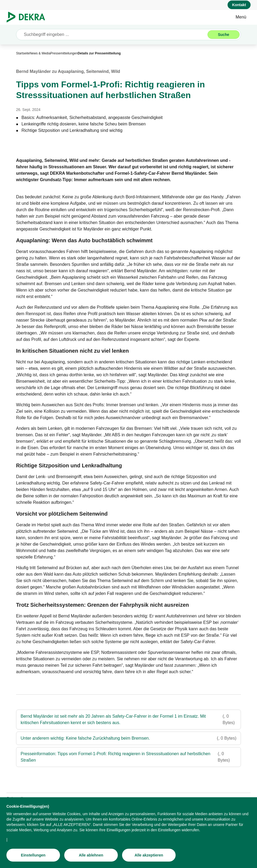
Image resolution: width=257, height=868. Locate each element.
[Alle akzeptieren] (149, 858)
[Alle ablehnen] (91, 858)
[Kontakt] (239, 5)
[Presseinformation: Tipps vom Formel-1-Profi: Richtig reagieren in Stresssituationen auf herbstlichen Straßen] (128, 757)
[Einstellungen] (33, 858)
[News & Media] (40, 53)
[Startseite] (23, 53)
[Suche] (224, 35)
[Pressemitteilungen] (64, 53)
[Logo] (28, 17)
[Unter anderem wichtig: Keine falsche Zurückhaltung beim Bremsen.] (128, 738)
